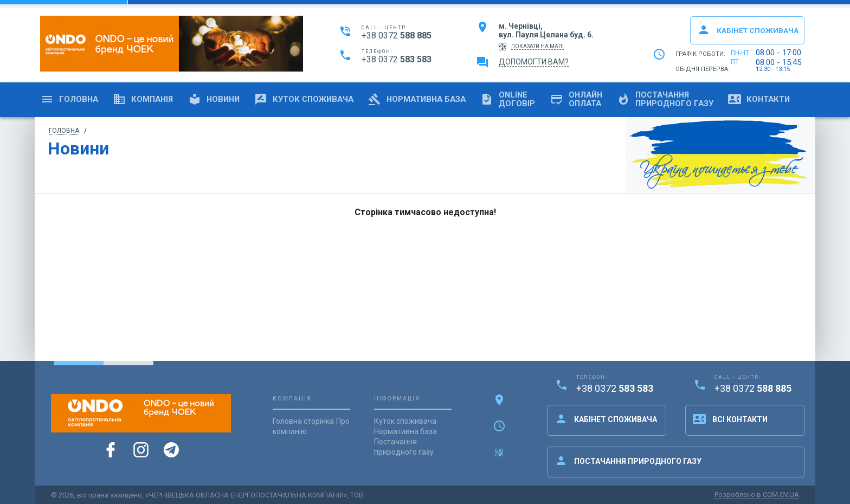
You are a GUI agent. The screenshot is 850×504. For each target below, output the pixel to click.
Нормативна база (433, 99)
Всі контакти (730, 419)
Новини (221, 99)
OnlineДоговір (528, 99)
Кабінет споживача (746, 30)
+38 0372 (397, 36)
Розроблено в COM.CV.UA (757, 495)
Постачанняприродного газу (692, 99)
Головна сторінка (303, 421)
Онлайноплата (599, 99)
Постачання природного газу (628, 461)
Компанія (147, 99)
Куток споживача (315, 99)
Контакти (790, 99)
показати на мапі (537, 46)
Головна (70, 99)
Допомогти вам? (534, 62)
